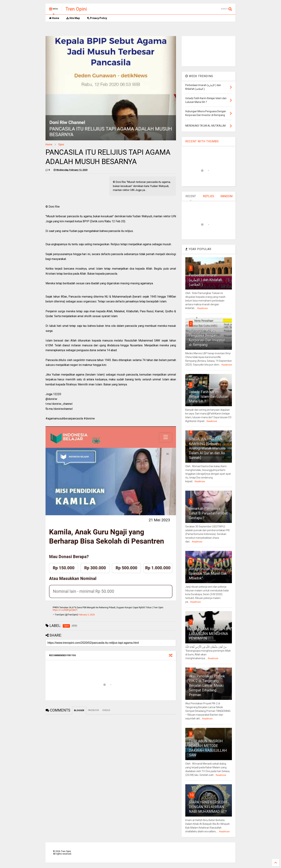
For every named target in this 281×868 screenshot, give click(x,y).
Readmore (203, 308)
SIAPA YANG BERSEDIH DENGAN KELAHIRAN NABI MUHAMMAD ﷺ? (208, 807)
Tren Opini (76, 9)
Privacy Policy (97, 18)
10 (192, 795)
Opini (61, 144)
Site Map (73, 18)
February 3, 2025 (87, 615)
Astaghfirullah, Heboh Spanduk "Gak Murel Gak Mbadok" (208, 573)
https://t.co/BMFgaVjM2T (65, 610)
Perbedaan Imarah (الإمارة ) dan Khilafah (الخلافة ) (205, 280)
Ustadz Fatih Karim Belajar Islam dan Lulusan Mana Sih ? (209, 397)
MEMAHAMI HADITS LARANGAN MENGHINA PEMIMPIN (208, 634)
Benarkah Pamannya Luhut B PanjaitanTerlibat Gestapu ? (208, 513)
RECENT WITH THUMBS (202, 141)
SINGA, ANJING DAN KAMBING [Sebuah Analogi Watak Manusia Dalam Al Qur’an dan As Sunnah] (207, 448)
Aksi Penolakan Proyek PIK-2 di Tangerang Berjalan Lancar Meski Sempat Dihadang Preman (207, 686)
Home (54, 18)
